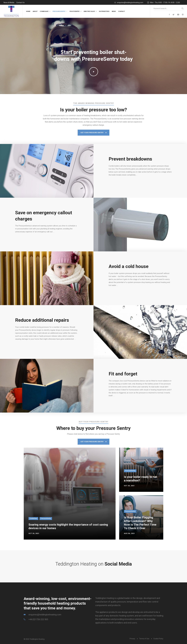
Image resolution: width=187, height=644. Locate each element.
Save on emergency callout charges (44, 216)
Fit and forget (123, 374)
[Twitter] (173, 15)
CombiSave (33, 518)
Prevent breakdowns (130, 159)
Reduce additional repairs (42, 320)
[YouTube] (178, 15)
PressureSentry (46, 518)
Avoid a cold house (129, 266)
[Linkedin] (183, 15)
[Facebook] (169, 15)
